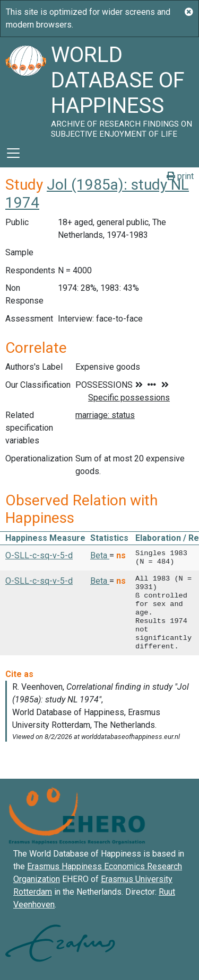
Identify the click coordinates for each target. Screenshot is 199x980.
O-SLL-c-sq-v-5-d (39, 555)
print (180, 176)
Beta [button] (100, 555)
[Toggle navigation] (13, 153)
